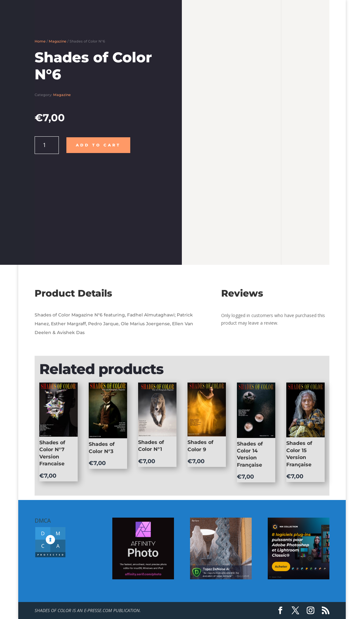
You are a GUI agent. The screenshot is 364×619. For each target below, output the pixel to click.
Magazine (58, 41)
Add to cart (98, 145)
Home (40, 41)
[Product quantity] (47, 145)
